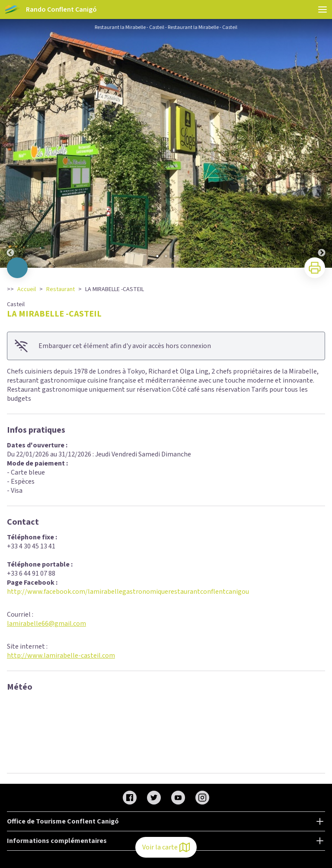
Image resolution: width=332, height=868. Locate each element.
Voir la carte (166, 847)
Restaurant (61, 289)
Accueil (27, 289)
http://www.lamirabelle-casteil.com (61, 656)
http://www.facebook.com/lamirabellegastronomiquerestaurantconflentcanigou (128, 592)
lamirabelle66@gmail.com (46, 624)
